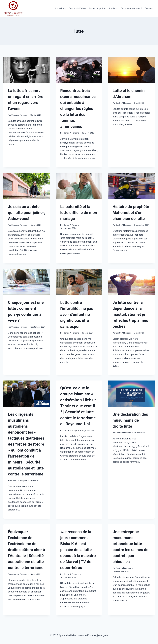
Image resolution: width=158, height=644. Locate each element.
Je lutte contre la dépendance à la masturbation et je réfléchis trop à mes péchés (130, 314)
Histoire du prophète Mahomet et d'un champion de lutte (131, 213)
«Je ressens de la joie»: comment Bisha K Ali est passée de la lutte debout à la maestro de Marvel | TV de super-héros (78, 550)
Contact (149, 8)
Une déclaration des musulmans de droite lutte (130, 420)
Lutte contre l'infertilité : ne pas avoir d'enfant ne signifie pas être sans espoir (77, 315)
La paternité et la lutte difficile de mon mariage (79, 213)
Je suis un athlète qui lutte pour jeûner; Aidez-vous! (27, 213)
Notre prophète (97, 8)
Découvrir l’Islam (77, 8)
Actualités (60, 8)
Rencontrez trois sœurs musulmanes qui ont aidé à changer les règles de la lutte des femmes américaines (78, 109)
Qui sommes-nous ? (131, 8)
